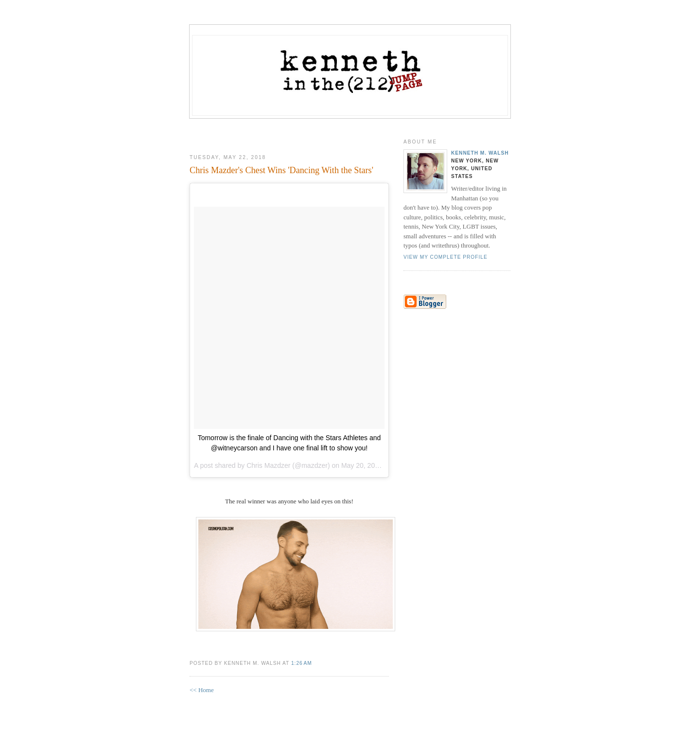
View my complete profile (446, 257)
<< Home (202, 690)
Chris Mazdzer (268, 465)
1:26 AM (302, 663)
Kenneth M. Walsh (480, 153)
